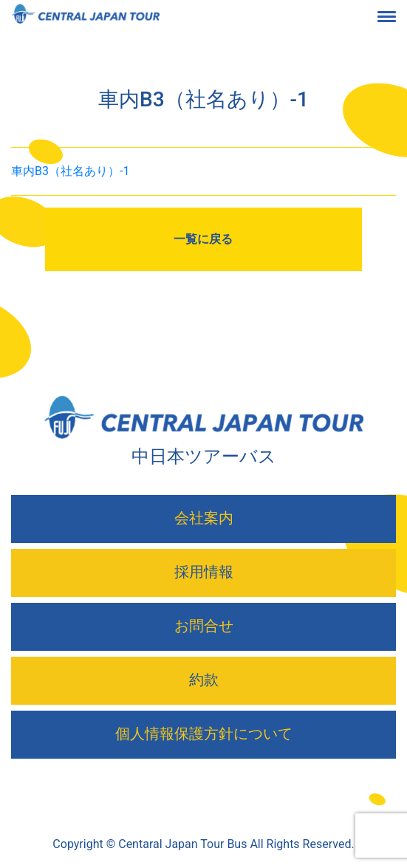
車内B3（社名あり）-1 (70, 171)
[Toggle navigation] (398, 18)
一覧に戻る (203, 239)
